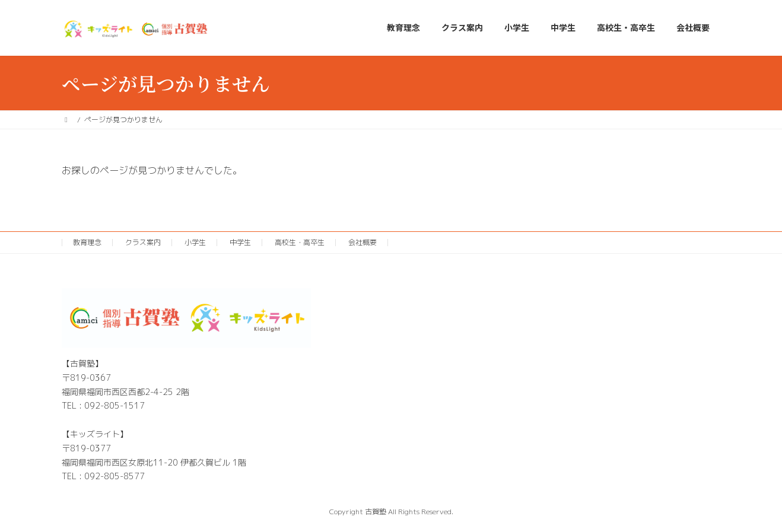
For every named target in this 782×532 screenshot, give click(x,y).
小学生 (195, 242)
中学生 (240, 242)
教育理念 (87, 242)
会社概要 (363, 242)
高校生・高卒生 (300, 242)
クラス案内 (143, 242)
